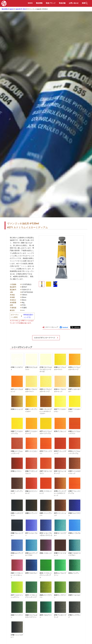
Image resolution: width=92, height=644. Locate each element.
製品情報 (39, 3)
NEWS (30, 3)
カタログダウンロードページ (45, 338)
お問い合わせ (74, 3)
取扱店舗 (62, 3)
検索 (85, 3)
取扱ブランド (51, 3)
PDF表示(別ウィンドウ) (28, 316)
